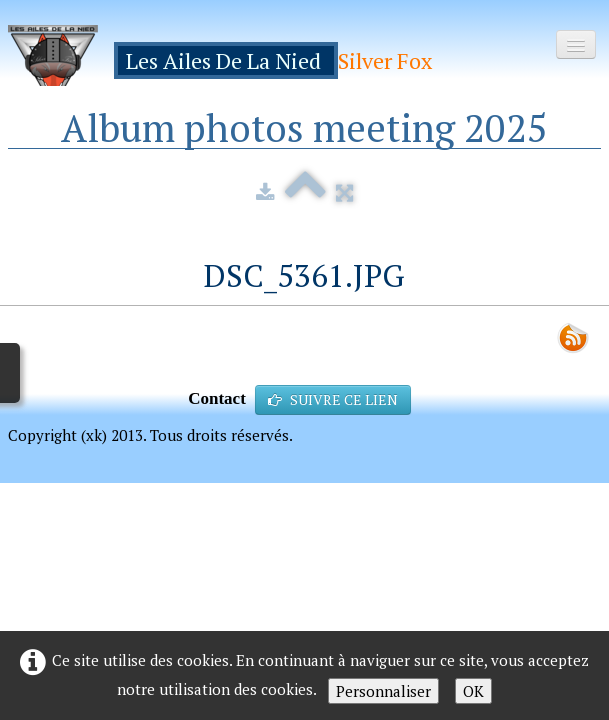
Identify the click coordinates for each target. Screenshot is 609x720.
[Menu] (576, 44)
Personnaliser (383, 691)
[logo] (227, 55)
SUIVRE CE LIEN (333, 399)
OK (473, 691)
